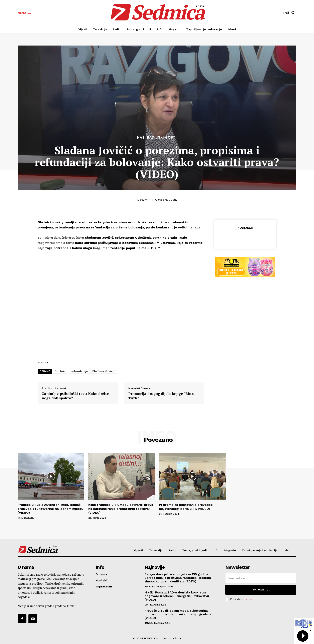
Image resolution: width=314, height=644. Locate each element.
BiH (147, 605)
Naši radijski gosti (157, 137)
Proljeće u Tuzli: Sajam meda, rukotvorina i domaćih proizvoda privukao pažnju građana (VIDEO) (178, 614)
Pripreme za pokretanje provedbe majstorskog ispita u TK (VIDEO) (186, 507)
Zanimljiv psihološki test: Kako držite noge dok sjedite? (75, 396)
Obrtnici (60, 371)
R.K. (47, 363)
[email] (261, 578)
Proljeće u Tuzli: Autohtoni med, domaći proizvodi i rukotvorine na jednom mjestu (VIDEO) (50, 509)
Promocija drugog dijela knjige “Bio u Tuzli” (161, 396)
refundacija (79, 371)
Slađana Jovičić (104, 371)
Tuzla (149, 623)
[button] (290, 13)
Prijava (261, 590)
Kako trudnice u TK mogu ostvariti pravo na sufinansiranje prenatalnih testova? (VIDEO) (121, 509)
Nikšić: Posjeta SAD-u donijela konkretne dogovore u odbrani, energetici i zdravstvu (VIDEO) (177, 596)
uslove (248, 599)
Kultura (150, 586)
